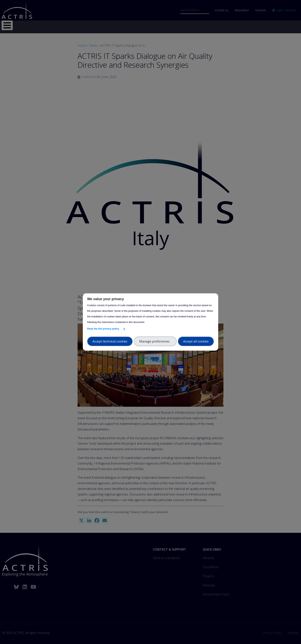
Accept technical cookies (110, 341)
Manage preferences (155, 341)
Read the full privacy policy (104, 329)
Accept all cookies (196, 341)
